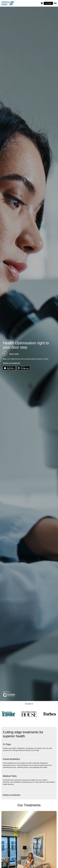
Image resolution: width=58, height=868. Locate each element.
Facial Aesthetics (11, 759)
